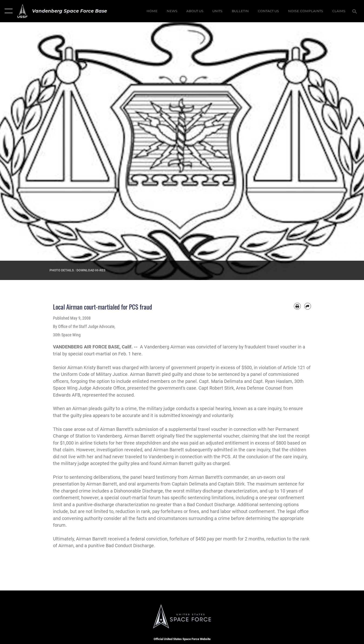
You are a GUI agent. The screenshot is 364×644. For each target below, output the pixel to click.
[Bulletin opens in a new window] (240, 11)
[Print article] (297, 306)
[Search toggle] (355, 11)
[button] (8, 11)
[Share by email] (308, 306)
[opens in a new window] (306, 11)
